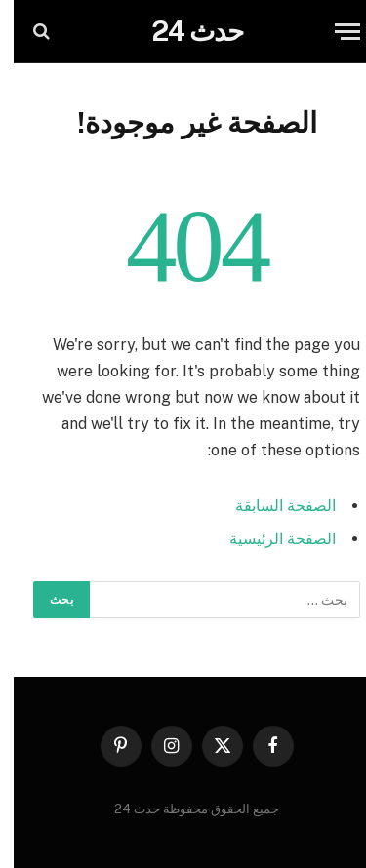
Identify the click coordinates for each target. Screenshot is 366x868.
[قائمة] (334, 32)
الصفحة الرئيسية (269, 539)
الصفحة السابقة (272, 506)
